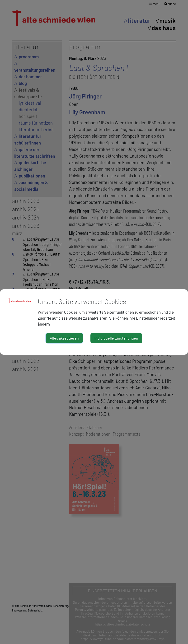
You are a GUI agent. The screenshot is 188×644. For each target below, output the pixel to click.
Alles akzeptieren (64, 338)
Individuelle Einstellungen (116, 338)
